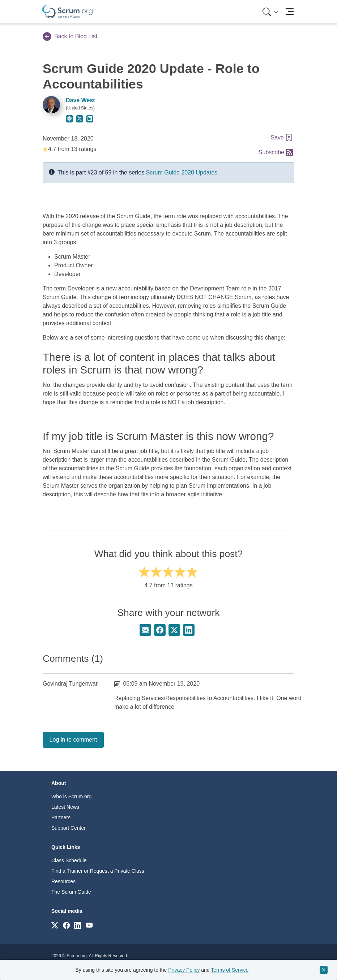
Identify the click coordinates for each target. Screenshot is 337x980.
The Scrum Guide (71, 892)
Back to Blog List (70, 36)
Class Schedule (69, 860)
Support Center (69, 828)
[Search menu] (270, 12)
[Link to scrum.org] (55, 925)
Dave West (80, 100)
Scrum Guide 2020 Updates (182, 172)
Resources (63, 881)
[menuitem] (270, 12)
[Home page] (68, 12)
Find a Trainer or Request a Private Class (98, 871)
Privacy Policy (184, 970)
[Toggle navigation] (289, 12)
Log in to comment (73, 740)
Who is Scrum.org (71, 796)
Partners (61, 817)
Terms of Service (230, 970)
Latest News (65, 807)
